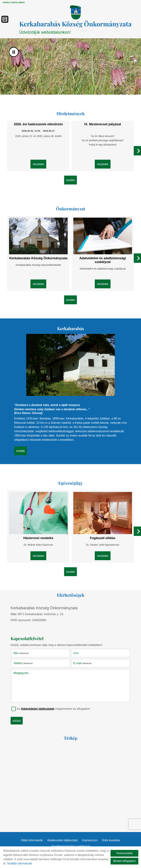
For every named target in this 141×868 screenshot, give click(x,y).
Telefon (23, 663)
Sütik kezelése (111, 840)
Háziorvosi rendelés (38, 538)
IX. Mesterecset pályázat (103, 124)
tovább (70, 180)
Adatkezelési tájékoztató (62, 840)
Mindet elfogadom (124, 861)
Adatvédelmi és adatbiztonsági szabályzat (103, 260)
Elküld (17, 721)
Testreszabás (124, 853)
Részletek (38, 164)
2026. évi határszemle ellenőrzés (38, 124)
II (14, 52)
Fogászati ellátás (103, 538)
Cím (76, 653)
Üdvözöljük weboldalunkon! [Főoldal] (75, 27)
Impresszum (90, 840)
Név (21, 653)
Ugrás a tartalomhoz (14, 3)
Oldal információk (32, 840)
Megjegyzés (21, 673)
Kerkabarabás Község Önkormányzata (38, 258)
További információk (19, 863)
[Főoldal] (75, 12)
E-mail (82, 663)
